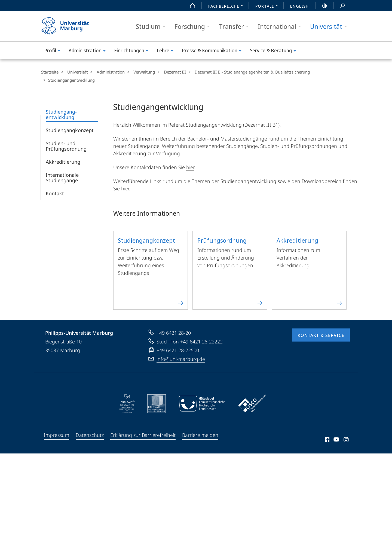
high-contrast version (321, 6)
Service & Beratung (275, 51)
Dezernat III (168, 72)
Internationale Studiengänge (62, 177)
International (281, 27)
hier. (126, 188)
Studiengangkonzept (70, 130)
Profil (54, 51)
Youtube (336, 440)
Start (189, 6)
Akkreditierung (63, 161)
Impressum (56, 434)
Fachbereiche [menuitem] (227, 7)
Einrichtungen (133, 51)
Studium (152, 27)
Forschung (194, 27)
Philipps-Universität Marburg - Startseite (70, 26)
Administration (89, 51)
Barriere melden (200, 434)
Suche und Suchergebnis (339, 6)
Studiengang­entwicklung (61, 114)
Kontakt (55, 193)
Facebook (327, 440)
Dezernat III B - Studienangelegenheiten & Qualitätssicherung (243, 72)
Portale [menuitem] (268, 7)
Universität (330, 27)
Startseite (50, 72)
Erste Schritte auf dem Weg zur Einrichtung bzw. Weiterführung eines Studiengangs (151, 270)
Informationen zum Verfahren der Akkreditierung (310, 270)
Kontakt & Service (321, 335)
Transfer (235, 27)
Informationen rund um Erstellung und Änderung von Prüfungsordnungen (230, 270)
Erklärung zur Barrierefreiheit (143, 434)
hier (190, 167)
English (299, 6)
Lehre (167, 51)
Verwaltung (139, 72)
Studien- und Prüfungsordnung (66, 145)
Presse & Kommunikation (213, 51)
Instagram (346, 440)
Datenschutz (90, 434)
